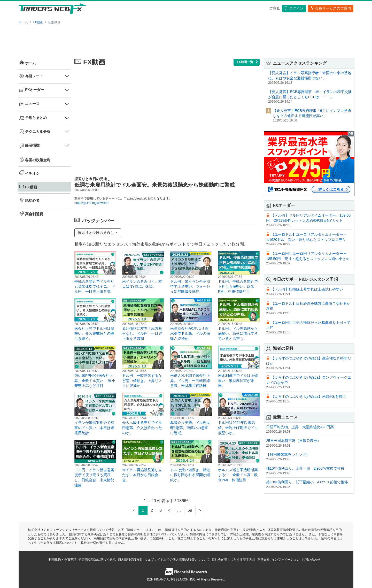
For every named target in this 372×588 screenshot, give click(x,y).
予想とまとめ (33, 118)
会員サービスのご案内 (331, 8)
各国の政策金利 (35, 159)
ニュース (29, 104)
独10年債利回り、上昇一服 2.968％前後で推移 (305, 468)
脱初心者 (29, 200)
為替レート (31, 76)
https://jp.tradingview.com (92, 203)
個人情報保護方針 (130, 560)
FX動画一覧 (248, 62)
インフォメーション (286, 560)
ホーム (23, 22)
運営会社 (263, 560)
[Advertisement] (186, 40)
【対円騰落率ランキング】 (288, 455)
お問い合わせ (311, 560)
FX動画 (38, 22)
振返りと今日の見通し (96, 233)
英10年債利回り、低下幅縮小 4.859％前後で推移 (307, 482)
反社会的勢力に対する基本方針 (234, 560)
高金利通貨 (31, 213)
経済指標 (29, 146)
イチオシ (29, 173)
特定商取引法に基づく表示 (97, 560)
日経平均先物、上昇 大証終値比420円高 (300, 427)
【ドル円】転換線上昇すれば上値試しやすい (307, 289)
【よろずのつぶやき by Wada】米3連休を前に (308, 396)
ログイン (294, 8)
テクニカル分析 (35, 132)
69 (190, 510)
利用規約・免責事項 (63, 560)
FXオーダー (32, 90)
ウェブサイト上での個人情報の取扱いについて (177, 560)
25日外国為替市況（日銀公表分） (293, 441)
